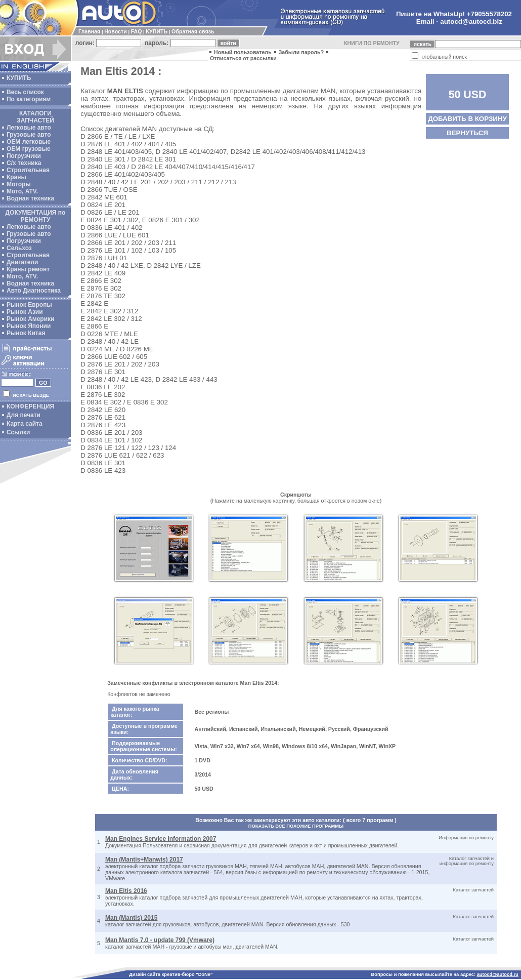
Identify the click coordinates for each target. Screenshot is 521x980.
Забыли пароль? (301, 52)
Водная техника (30, 198)
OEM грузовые (29, 149)
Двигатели (23, 262)
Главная (89, 31)
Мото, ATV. (22, 191)
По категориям (29, 99)
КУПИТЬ (157, 31)
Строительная (28, 170)
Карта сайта (25, 424)
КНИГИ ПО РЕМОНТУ (372, 43)
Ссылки (18, 432)
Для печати (24, 415)
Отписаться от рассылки (243, 58)
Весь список (25, 92)
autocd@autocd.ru (498, 974)
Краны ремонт (28, 269)
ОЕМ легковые (29, 142)
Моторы (19, 184)
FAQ (137, 31)
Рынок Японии (29, 326)
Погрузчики (24, 156)
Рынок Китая (26, 333)
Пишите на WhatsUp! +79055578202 (454, 14)
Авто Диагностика (34, 291)
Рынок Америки (30, 319)
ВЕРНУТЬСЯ (467, 133)
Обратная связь (193, 31)
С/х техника (24, 163)
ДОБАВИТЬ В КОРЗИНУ (467, 119)
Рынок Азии (25, 312)
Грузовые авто (29, 135)
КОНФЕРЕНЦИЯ (30, 406)
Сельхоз (19, 248)
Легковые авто (29, 128)
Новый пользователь (243, 52)
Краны (16, 177)
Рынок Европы (29, 305)
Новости (116, 31)
